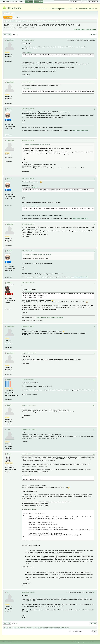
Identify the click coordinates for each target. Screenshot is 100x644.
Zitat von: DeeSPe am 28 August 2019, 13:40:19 (37, 144)
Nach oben (7, 623)
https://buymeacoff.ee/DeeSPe (80, 131)
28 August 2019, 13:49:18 (28, 179)
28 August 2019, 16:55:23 (28, 283)
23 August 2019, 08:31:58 (28, 40)
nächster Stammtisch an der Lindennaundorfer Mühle (50, 317)
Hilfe (73, 642)
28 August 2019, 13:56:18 (28, 224)
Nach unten (7, 35)
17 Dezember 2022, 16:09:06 (29, 592)
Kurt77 (9, 405)
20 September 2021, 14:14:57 (29, 405)
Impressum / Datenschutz (49, 9)
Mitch (9, 380)
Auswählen (28, 52)
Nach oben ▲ (95, 642)
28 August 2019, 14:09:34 (28, 251)
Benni (9, 454)
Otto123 (10, 283)
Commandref (72, 9)
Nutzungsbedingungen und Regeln (83, 642)
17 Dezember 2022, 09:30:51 (29, 454)
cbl (8, 592)
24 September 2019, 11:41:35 (29, 353)
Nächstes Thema (91, 29)
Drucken (93, 35)
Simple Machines (15, 642)
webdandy (10, 40)
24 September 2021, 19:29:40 (29, 430)
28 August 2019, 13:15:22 (28, 82)
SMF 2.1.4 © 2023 (6, 642)
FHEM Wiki (83, 9)
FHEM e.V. (93, 9)
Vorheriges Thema (79, 29)
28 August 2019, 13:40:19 (28, 109)
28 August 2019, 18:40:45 (28, 326)
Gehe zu (71, 631)
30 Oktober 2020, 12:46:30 (28, 380)
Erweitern (35, 509)
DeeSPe (10, 109)
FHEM (63, 9)
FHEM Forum (14, 8)
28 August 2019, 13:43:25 (28, 141)
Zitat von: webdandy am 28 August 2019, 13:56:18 (38, 255)
